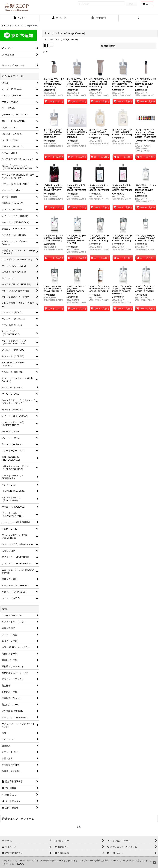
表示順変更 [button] (108, 46)
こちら (21, 864)
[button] (138, 18)
